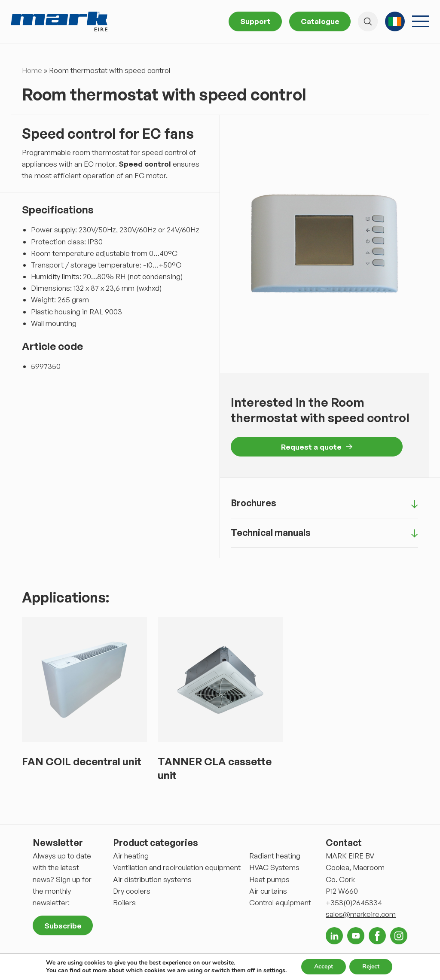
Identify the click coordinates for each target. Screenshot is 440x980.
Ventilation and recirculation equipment (177, 867)
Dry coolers (132, 891)
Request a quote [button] (317, 447)
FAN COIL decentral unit (82, 761)
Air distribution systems (152, 879)
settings (274, 971)
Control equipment (280, 902)
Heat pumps (269, 879)
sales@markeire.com (361, 914)
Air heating (131, 856)
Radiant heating (275, 856)
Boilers (124, 902)
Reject (371, 966)
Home (32, 70)
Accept (324, 966)
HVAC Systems (274, 867)
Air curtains (268, 891)
